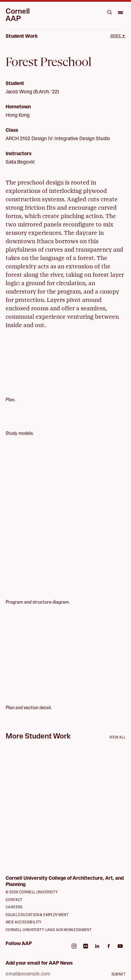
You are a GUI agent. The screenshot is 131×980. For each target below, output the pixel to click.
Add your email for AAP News (39, 963)
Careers (14, 907)
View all (117, 738)
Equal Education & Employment (37, 915)
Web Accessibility (24, 923)
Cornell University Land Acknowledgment (49, 930)
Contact (14, 900)
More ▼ (118, 36)
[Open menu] (120, 12)
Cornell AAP (18, 15)
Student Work (22, 37)
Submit (118, 975)
